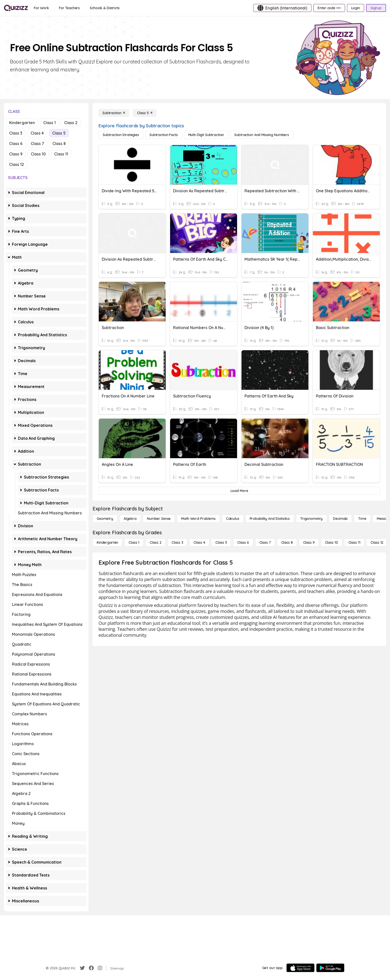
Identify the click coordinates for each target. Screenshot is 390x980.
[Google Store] (330, 968)
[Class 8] (287, 542)
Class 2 (71, 123)
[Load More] (239, 491)
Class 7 (37, 144)
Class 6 (16, 144)
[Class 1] (134, 542)
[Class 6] (243, 542)
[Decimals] (340, 519)
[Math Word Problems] (198, 519)
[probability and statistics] (270, 519)
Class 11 (61, 154)
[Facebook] (91, 968)
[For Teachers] (69, 8)
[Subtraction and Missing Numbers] (262, 135)
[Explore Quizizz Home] (16, 8)
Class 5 (59, 133)
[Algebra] (130, 519)
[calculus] (233, 519)
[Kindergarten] (107, 542)
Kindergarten (22, 123)
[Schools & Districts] (105, 8)
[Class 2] (155, 542)
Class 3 (16, 133)
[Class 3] (177, 542)
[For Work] (41, 8)
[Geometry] (105, 519)
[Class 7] (265, 542)
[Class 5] (145, 113)
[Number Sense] (159, 519)
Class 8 (59, 144)
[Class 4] (199, 542)
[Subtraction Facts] (164, 135)
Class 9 (16, 154)
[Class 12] (377, 542)
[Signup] (376, 8)
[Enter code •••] (329, 8)
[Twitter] (82, 968)
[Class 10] (332, 542)
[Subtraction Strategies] (121, 135)
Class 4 (37, 133)
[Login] (356, 8)
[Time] (362, 519)
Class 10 (38, 154)
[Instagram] (100, 968)
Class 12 (17, 164)
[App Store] (300, 968)
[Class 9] (309, 542)
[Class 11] (354, 542)
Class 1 (49, 123)
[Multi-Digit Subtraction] (206, 135)
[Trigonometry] (311, 519)
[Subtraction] (114, 113)
